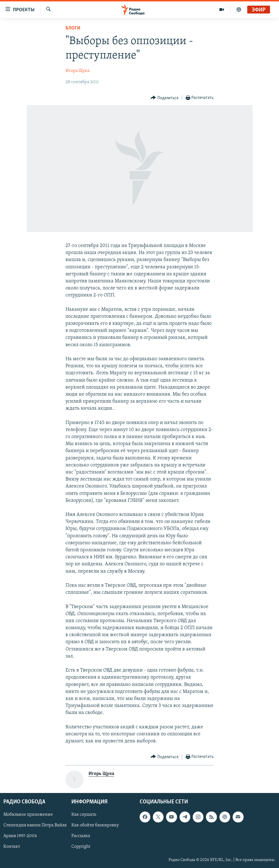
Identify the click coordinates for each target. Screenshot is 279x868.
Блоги (73, 28)
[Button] (165, 98)
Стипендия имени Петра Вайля (35, 826)
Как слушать (84, 815)
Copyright (81, 847)
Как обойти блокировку (95, 826)
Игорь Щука (78, 71)
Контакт (12, 847)
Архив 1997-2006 (20, 836)
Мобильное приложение (28, 815)
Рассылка (81, 836)
